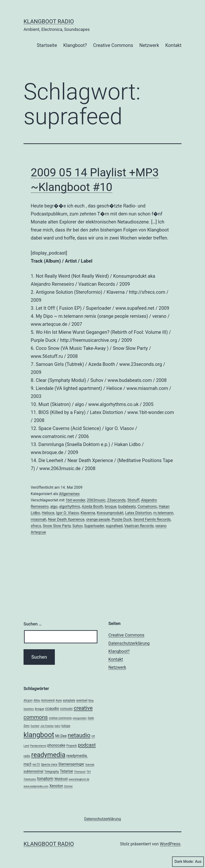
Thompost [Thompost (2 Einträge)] (80, 772)
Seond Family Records (152, 519)
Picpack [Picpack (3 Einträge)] (72, 746)
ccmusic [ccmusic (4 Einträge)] (66, 709)
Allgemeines (69, 494)
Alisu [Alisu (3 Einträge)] (37, 700)
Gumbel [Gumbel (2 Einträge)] (35, 726)
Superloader (94, 526)
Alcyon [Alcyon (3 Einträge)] (28, 700)
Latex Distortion (139, 513)
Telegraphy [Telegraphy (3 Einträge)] (52, 771)
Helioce (48, 513)
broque (111, 506)
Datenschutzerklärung (129, 643)
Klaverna (88, 513)
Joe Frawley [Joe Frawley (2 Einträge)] (47, 726)
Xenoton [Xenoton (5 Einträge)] (56, 786)
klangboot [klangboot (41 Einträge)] (39, 735)
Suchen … (33, 624)
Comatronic (147, 506)
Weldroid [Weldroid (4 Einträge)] (61, 779)
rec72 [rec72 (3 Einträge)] (36, 764)
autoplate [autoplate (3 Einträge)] (69, 700)
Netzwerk (149, 45)
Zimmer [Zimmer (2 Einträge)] (68, 786)
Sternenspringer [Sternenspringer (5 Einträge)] (71, 764)
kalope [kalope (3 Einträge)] (66, 726)
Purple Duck (122, 519)
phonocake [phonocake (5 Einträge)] (56, 745)
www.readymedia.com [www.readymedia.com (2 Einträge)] (36, 786)
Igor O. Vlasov (67, 513)
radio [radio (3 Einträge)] (27, 756)
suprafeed (114, 526)
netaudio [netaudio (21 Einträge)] (79, 735)
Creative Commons (113, 45)
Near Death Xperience (66, 519)
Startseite (47, 45)
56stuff (133, 500)
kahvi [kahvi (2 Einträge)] (58, 726)
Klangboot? (75, 45)
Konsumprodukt (110, 513)
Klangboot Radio (49, 21)
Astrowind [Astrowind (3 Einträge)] (48, 700)
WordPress (170, 844)
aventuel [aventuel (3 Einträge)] (82, 700)
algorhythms (70, 506)
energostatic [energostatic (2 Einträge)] (80, 718)
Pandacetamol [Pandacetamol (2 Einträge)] (38, 746)
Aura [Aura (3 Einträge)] (59, 700)
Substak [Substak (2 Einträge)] (90, 765)
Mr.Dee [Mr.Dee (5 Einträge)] (61, 736)
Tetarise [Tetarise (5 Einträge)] (66, 771)
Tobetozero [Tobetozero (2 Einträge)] (30, 779)
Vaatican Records (139, 526)
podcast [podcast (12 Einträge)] (87, 745)
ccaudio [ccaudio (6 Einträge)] (52, 708)
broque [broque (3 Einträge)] (39, 709)
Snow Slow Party (57, 526)
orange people (98, 519)
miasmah (39, 519)
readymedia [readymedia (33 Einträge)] (48, 755)
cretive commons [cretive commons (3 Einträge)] (60, 718)
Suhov (77, 526)
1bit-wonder (75, 500)
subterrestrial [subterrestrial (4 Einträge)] (33, 771)
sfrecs (36, 526)
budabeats (127, 506)
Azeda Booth (92, 506)
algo (54, 506)
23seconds (116, 500)
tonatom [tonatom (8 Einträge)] (45, 779)
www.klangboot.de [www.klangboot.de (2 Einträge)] (79, 779)
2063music (96, 500)
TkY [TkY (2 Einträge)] (89, 772)
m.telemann (163, 513)
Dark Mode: (188, 862)
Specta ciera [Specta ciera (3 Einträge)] (49, 764)
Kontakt (173, 45)
